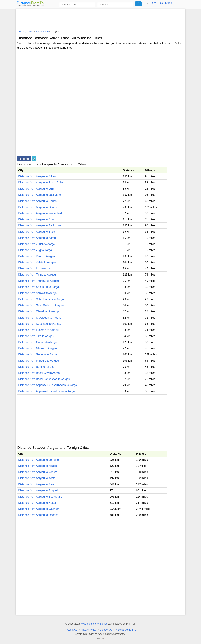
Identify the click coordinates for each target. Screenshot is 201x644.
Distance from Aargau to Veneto (38, 472)
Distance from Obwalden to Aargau (40, 311)
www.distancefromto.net (94, 624)
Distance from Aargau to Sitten (37, 176)
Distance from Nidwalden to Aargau (40, 318)
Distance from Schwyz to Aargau (38, 293)
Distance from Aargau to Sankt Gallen (41, 183)
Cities (153, 3)
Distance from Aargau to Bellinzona (40, 225)
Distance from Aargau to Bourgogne (40, 497)
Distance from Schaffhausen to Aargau (42, 299)
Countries (166, 3)
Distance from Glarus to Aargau (37, 348)
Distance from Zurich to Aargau (37, 244)
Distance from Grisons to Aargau (38, 342)
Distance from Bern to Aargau (36, 367)
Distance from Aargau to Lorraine (38, 460)
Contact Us (106, 630)
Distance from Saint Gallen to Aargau (41, 305)
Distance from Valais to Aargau (37, 262)
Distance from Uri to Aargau (35, 268)
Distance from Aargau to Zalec (37, 484)
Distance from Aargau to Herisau (38, 201)
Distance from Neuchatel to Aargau (40, 324)
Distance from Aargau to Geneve (38, 207)
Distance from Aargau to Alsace (37, 466)
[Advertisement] (100, 18)
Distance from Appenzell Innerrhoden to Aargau (47, 391)
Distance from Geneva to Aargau (38, 354)
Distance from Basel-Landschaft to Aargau (44, 379)
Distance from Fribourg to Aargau (39, 361)
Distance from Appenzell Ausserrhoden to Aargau (48, 385)
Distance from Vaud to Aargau (37, 256)
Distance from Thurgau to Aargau (39, 281)
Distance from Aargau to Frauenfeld (40, 213)
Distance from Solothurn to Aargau (39, 287)
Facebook (24, 159)
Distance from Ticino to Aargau (37, 275)
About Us (72, 630)
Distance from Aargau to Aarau (37, 238)
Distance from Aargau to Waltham (39, 509)
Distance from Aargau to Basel (37, 232)
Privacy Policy (88, 630)
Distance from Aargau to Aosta (37, 478)
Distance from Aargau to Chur (36, 219)
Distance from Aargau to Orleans (38, 515)
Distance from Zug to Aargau (36, 250)
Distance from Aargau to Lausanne (39, 195)
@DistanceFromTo (126, 630)
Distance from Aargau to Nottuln (38, 503)
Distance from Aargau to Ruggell (38, 490)
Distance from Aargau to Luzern (38, 189)
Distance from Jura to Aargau (36, 336)
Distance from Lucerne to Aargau (38, 330)
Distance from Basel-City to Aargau (40, 373)
